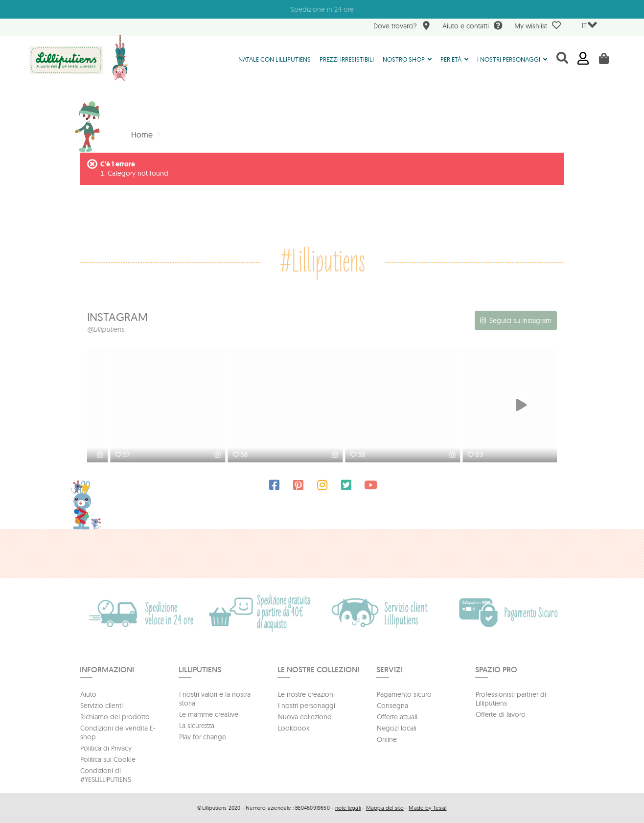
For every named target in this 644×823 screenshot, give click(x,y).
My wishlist (538, 25)
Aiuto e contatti (472, 27)
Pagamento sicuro (404, 694)
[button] (407, 59)
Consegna (392, 706)
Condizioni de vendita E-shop (118, 732)
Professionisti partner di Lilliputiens (511, 699)
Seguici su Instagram (520, 320)
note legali (348, 808)
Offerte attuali (397, 717)
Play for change (203, 737)
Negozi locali (397, 728)
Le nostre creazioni (306, 694)
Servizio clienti (102, 706)
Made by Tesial (427, 808)
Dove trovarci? (402, 27)
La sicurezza (197, 726)
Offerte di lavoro (501, 714)
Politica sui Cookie (108, 759)
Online (387, 739)
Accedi (583, 58)
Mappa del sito (385, 808)
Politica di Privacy (106, 748)
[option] (146, 406)
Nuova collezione (305, 717)
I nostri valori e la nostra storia (215, 699)
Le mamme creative (209, 714)
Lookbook (294, 728)
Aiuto (88, 694)
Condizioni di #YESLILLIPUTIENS (106, 775)
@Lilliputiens (106, 329)
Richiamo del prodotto (115, 717)
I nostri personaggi (307, 706)
